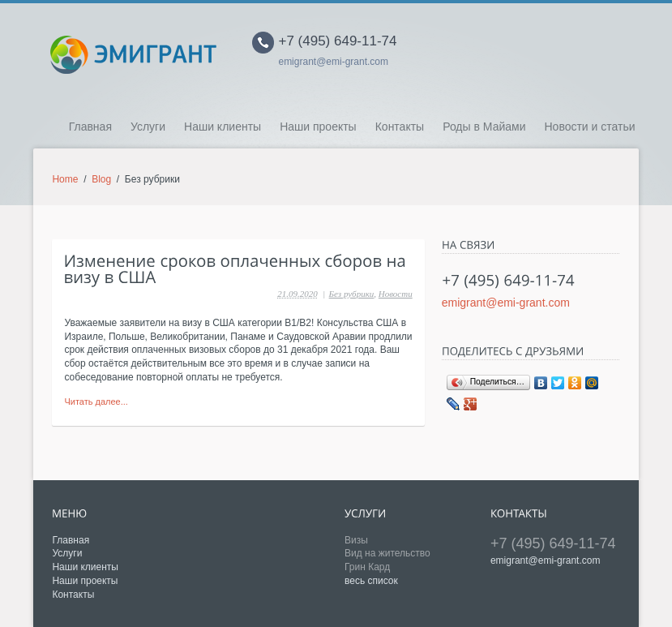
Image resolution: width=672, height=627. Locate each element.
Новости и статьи (589, 127)
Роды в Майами (484, 127)
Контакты (400, 127)
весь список (371, 581)
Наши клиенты (223, 127)
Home (65, 179)
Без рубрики (352, 294)
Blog (101, 179)
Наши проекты (318, 127)
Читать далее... (96, 402)
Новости (396, 294)
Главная (90, 127)
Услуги (148, 127)
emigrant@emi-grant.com (333, 62)
